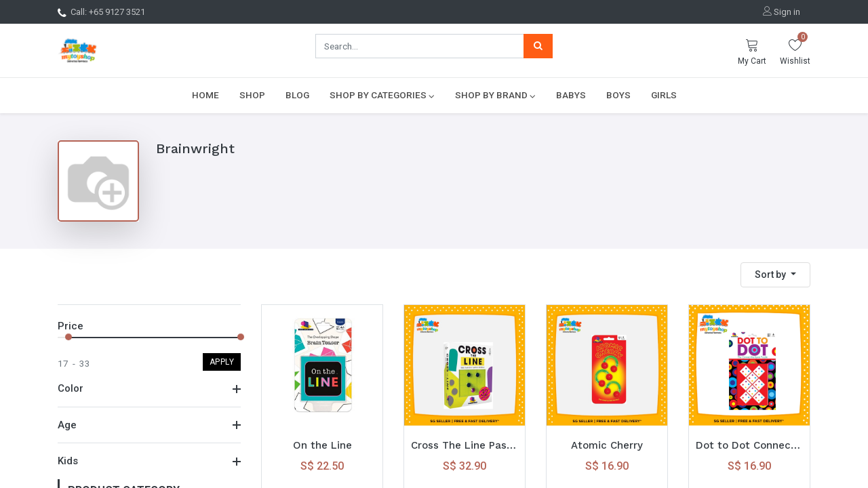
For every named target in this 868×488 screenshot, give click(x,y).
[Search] (538, 46)
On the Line (322, 445)
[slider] (68, 337)
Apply (222, 362)
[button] (775, 275)
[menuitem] (205, 95)
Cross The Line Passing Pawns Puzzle (465, 445)
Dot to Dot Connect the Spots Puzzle (749, 445)
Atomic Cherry (607, 445)
